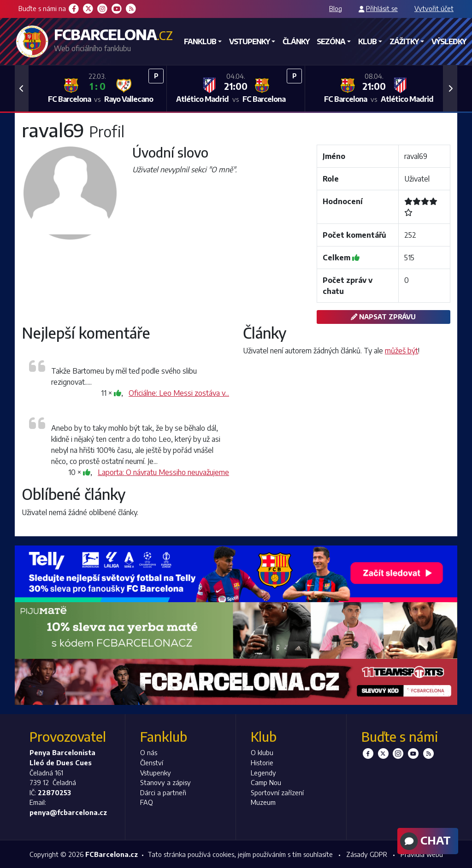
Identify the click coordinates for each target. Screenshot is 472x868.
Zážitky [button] (404, 41)
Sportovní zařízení (277, 792)
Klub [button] (367, 41)
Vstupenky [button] (249, 41)
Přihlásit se (382, 8)
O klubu (262, 752)
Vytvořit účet (434, 8)
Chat (424, 841)
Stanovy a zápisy (165, 782)
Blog (336, 8)
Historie (262, 762)
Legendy (263, 773)
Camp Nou (266, 782)
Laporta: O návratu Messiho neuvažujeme (163, 472)
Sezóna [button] (331, 41)
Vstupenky (156, 773)
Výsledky (449, 41)
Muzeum (263, 802)
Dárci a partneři (163, 792)
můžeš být (401, 351)
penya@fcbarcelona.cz (68, 812)
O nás (149, 752)
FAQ (147, 802)
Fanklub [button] (200, 41)
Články (296, 41)
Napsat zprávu (383, 317)
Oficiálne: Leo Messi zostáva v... (179, 393)
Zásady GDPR (367, 854)
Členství (152, 762)
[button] (22, 88)
